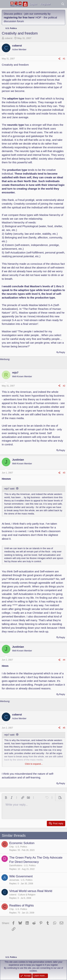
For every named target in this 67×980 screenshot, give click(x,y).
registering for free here (19, 17)
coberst (9, 38)
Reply (62, 352)
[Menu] (5, 4)
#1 (64, 59)
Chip (12, 847)
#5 (64, 728)
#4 (64, 660)
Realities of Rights (22, 906)
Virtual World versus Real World (31, 891)
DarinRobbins (16, 866)
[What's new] (56, 4)
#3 (64, 473)
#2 (64, 386)
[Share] (59, 59)
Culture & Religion (27, 895)
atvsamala (14, 880)
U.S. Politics (21, 847)
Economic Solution (22, 843)
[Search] (63, 4)
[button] (6, 798)
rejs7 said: (10, 489)
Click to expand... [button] (34, 764)
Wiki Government (21, 876)
